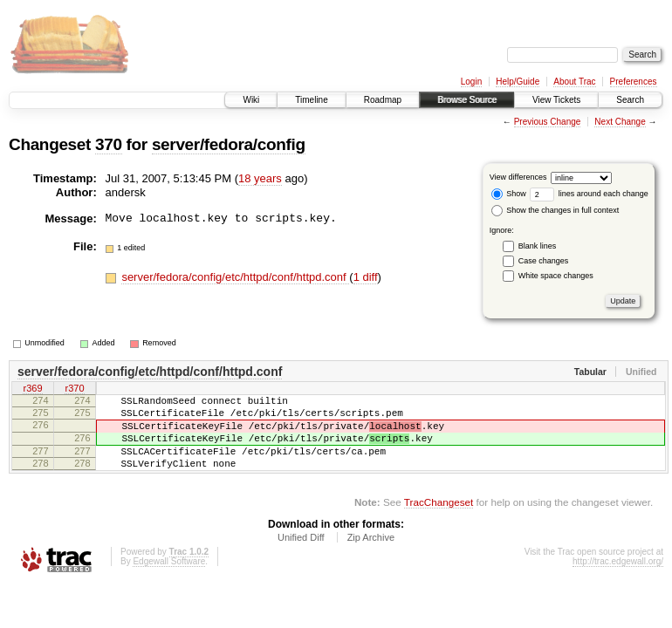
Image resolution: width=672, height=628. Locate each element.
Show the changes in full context (555, 210)
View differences (518, 177)
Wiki (251, 100)
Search (630, 100)
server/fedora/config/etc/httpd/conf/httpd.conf (235, 277)
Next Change (620, 122)
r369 (32, 390)
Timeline (311, 100)
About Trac (574, 82)
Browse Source (467, 100)
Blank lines (538, 246)
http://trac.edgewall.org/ (618, 580)
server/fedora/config (229, 144)
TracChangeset (439, 520)
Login (471, 82)
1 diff (366, 277)
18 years (260, 178)
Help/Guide (518, 82)
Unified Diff (301, 556)
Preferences (634, 82)
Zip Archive (371, 556)
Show (509, 194)
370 (109, 144)
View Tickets (556, 100)
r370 (74, 390)
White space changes (556, 276)
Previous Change (548, 122)
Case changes (544, 261)
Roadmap (383, 100)
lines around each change (589, 194)
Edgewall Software (169, 580)
